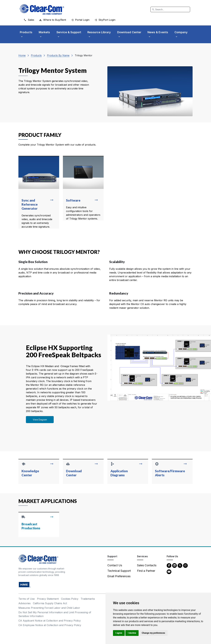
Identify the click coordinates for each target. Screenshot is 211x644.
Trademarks (88, 599)
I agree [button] (119, 633)
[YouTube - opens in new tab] (169, 572)
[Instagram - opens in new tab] (185, 565)
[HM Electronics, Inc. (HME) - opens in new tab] (25, 584)
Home (22, 55)
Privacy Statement (48, 599)
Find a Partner (146, 571)
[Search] (170, 9)
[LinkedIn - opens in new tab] (174, 565)
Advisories (25, 603)
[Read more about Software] (83, 188)
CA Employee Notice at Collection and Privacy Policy (50, 625)
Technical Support (119, 571)
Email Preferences (119, 576)
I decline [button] (132, 633)
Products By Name (58, 55)
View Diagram (40, 420)
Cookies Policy (70, 599)
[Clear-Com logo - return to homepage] (42, 9)
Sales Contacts (147, 565)
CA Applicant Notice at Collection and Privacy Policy (50, 621)
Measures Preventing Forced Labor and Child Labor (49, 608)
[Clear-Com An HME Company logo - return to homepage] (38, 559)
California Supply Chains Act (50, 603)
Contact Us (115, 565)
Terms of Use (27, 599)
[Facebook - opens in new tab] (169, 565)
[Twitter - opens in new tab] (180, 565)
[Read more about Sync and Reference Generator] (39, 192)
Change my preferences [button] (153, 633)
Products (36, 55)
